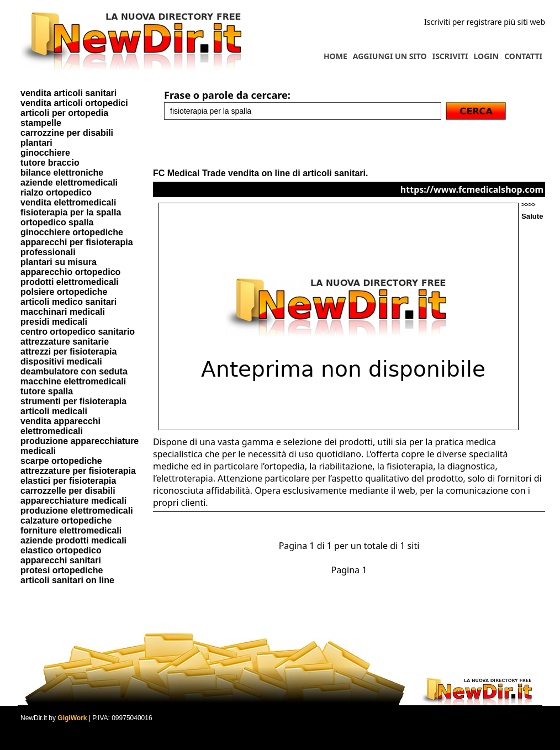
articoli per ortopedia (64, 113)
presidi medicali (54, 322)
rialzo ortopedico (56, 192)
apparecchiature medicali (73, 501)
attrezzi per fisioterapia (68, 352)
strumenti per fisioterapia (73, 401)
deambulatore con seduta (74, 371)
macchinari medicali (63, 312)
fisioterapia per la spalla (71, 212)
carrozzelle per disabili (68, 491)
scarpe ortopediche (61, 461)
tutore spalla (47, 391)
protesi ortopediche (62, 570)
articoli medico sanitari (68, 302)
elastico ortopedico (61, 550)
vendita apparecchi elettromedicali (60, 426)
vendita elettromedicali (68, 202)
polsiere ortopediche (64, 292)
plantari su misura (59, 262)
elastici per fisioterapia (68, 481)
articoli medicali (54, 411)
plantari (36, 143)
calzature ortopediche (66, 521)
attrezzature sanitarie (65, 342)
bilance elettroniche (62, 173)
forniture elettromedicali (71, 530)
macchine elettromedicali (73, 381)
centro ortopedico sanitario (78, 332)
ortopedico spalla (57, 222)
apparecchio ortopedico (70, 272)
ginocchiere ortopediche (72, 232)
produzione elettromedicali (77, 511)
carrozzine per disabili (67, 133)
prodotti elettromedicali (70, 282)
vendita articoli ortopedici (74, 103)
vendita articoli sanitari (68, 93)
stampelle (41, 123)
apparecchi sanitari (61, 560)
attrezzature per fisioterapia (78, 471)
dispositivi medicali (61, 361)
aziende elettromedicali (69, 183)
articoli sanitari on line (67, 580)
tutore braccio (50, 163)
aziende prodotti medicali (73, 540)
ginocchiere (45, 153)
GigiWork (72, 718)
